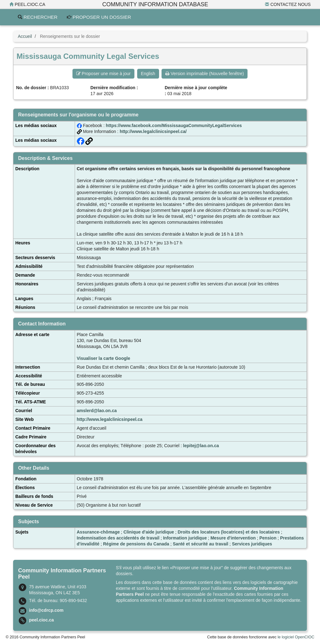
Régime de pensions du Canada (136, 544)
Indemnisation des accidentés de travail (118, 538)
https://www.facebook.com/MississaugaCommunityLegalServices (174, 125)
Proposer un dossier (99, 17)
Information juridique (185, 538)
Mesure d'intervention (233, 538)
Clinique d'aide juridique (149, 532)
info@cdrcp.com (46, 610)
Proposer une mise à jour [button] (103, 74)
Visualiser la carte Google (104, 358)
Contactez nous (288, 4)
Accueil (25, 36)
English (148, 74)
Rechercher (38, 17)
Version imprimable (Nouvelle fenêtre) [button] (205, 74)
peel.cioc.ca (27, 4)
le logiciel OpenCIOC (296, 637)
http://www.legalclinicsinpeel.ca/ (153, 131)
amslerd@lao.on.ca (97, 411)
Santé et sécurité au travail (200, 544)
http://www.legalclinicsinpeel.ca (110, 419)
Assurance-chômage (98, 532)
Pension (268, 538)
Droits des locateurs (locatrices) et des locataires (229, 532)
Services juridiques (252, 544)
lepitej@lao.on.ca (201, 446)
